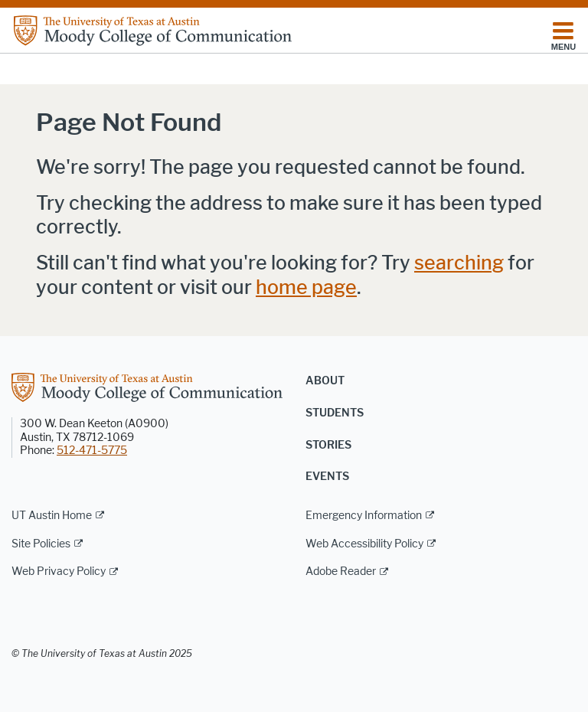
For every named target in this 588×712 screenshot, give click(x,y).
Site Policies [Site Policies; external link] (41, 544)
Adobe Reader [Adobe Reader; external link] (341, 572)
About (325, 381)
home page (306, 287)
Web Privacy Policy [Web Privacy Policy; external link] (59, 572)
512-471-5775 (92, 451)
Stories (328, 445)
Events (327, 477)
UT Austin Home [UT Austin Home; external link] (52, 516)
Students (335, 413)
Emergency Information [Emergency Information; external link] (364, 516)
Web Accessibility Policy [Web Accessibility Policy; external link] (364, 544)
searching (459, 263)
